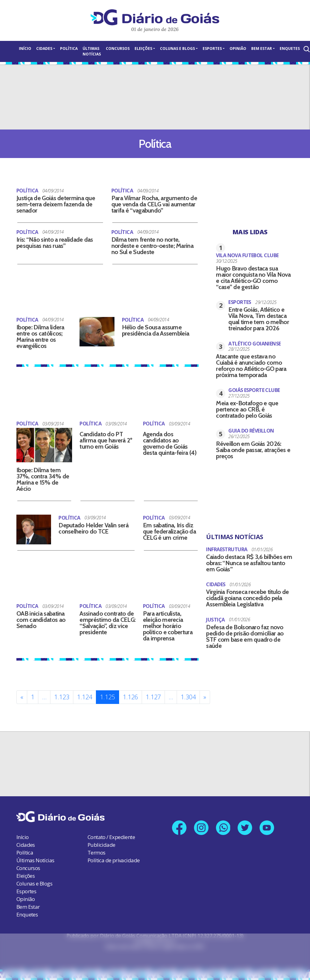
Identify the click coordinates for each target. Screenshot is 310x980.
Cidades (44, 48)
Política (69, 48)
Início (25, 48)
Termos (96, 853)
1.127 (153, 697)
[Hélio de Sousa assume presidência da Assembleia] (97, 332)
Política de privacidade (114, 860)
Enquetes (290, 48)
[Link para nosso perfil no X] (245, 828)
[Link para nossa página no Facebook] (179, 828)
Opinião (238, 48)
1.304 (188, 697)
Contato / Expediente (111, 837)
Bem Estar (262, 48)
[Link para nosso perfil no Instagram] (201, 828)
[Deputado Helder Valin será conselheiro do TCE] (34, 529)
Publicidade (101, 845)
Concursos (118, 48)
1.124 (85, 697)
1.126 (130, 697)
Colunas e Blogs (177, 48)
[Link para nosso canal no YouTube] (267, 828)
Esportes (212, 48)
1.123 (62, 697)
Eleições (143, 48)
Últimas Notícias (92, 51)
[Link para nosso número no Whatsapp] (223, 828)
